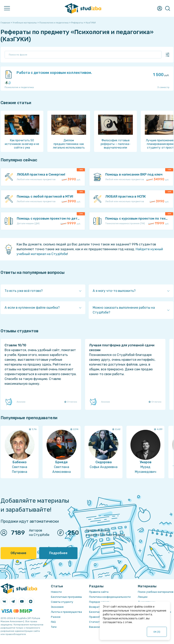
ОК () (157, 632)
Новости (56, 592)
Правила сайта (99, 592)
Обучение (18, 553)
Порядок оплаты (100, 602)
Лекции (143, 597)
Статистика (97, 622)
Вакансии (95, 627)
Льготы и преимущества (66, 612)
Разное (56, 617)
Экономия (57, 607)
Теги (54, 627)
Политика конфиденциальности (110, 597)
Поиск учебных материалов (156, 592)
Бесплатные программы (66, 597)
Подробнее (58, 553)
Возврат (94, 607)
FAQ (53, 622)
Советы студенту (62, 602)
